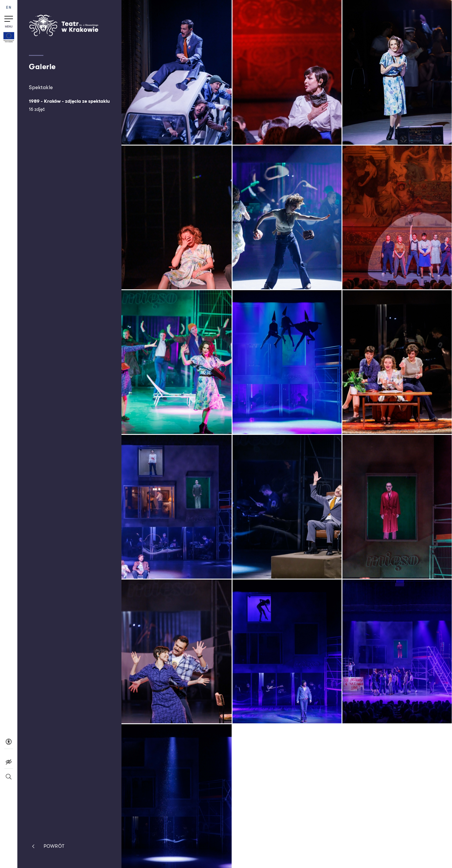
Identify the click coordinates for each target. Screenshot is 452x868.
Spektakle (41, 87)
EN (9, 8)
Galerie (42, 67)
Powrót (47, 846)
